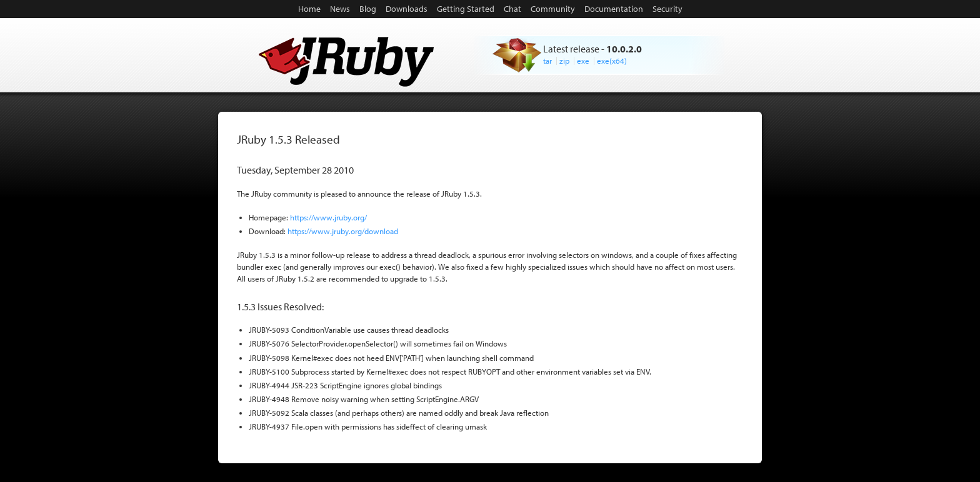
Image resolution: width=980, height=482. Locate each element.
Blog (368, 9)
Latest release (571, 49)
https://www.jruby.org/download (343, 231)
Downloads (407, 9)
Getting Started (466, 9)
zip (564, 61)
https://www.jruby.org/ (328, 217)
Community (553, 9)
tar (547, 61)
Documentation (614, 9)
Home (309, 9)
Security (667, 9)
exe (583, 61)
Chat (512, 9)
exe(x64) (612, 61)
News (340, 9)
